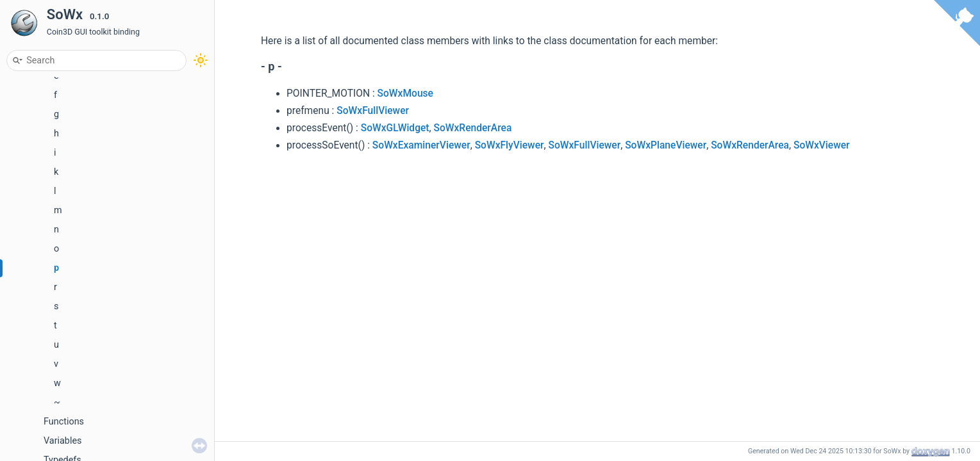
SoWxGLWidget (395, 128)
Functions (64, 422)
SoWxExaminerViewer (421, 145)
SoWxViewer (822, 145)
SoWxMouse (405, 93)
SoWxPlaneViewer (666, 145)
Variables (63, 441)
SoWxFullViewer (373, 111)
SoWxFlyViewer (510, 145)
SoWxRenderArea (472, 128)
